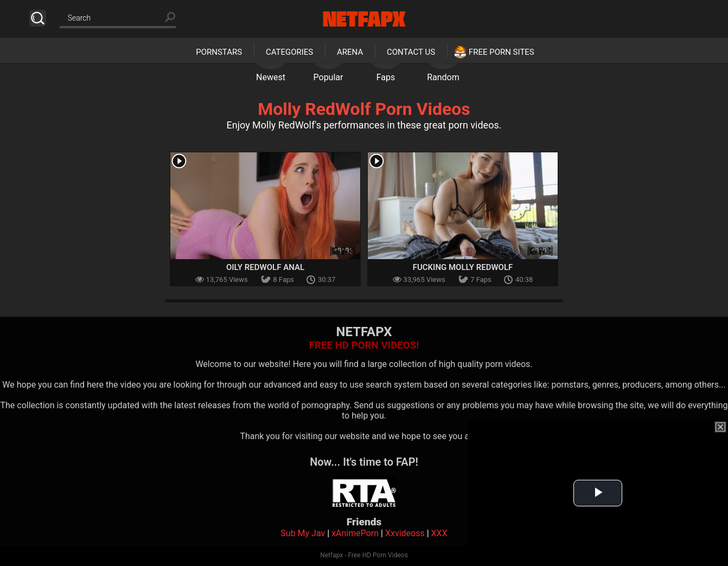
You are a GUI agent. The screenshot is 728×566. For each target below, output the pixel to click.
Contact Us (411, 52)
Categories (289, 52)
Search (38, 18)
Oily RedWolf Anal (265, 267)
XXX (439, 533)
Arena (350, 52)
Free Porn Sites (502, 52)
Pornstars (219, 52)
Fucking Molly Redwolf (463, 267)
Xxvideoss (405, 533)
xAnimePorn (355, 533)
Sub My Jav (303, 533)
